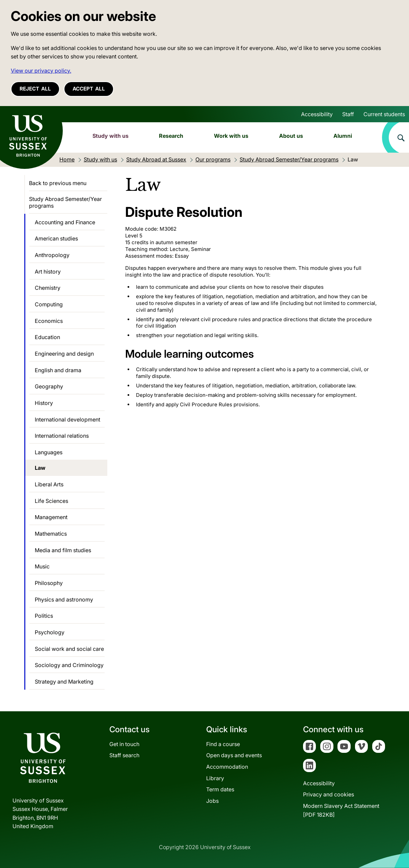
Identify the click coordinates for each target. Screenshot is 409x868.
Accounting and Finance (65, 222)
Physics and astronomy (64, 599)
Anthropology (52, 255)
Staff (348, 114)
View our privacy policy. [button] (41, 71)
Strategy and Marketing (64, 682)
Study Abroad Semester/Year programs (65, 202)
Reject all (35, 89)
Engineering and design (64, 354)
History (44, 403)
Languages (49, 452)
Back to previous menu (58, 183)
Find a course (223, 744)
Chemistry (48, 288)
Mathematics (51, 534)
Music (42, 566)
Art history (48, 272)
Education (47, 337)
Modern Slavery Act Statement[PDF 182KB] (341, 810)
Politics (44, 616)
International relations (62, 436)
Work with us (231, 136)
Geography (49, 386)
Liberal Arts (49, 484)
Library (215, 778)
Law (40, 468)
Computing (49, 304)
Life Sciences (51, 501)
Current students (384, 114)
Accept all (89, 89)
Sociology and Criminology (69, 665)
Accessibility (317, 114)
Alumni (343, 136)
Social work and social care (69, 649)
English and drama (58, 370)
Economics (49, 321)
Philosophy (49, 583)
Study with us (111, 136)
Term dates (220, 789)
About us (291, 136)
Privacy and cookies (329, 794)
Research (171, 136)
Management (51, 517)
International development (67, 419)
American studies (56, 238)
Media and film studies (63, 550)
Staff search (124, 755)
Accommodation (227, 767)
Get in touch (124, 744)
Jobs (212, 801)
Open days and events (234, 755)
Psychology (50, 632)
